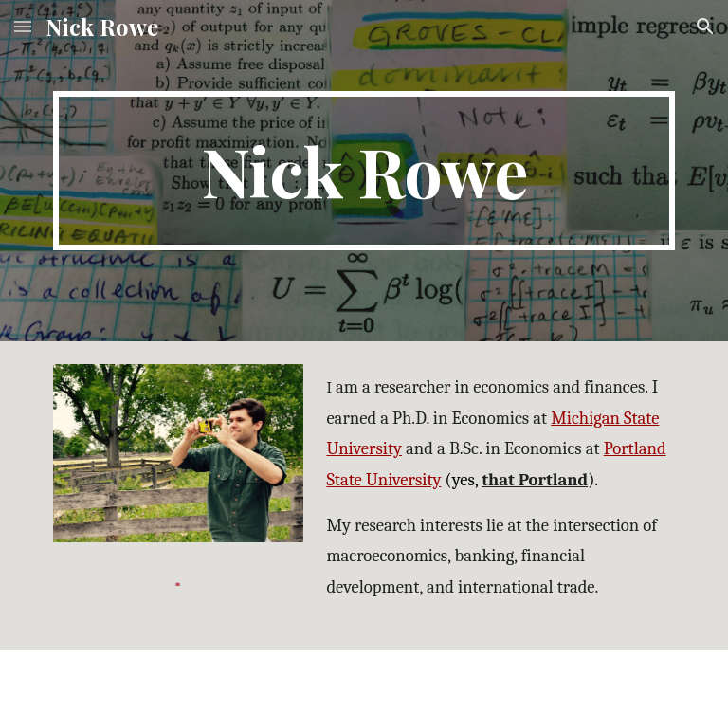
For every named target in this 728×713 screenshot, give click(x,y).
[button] (23, 26)
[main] (364, 171)
